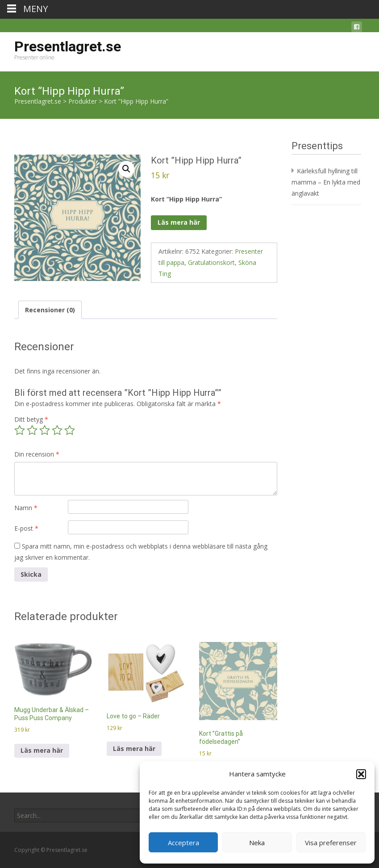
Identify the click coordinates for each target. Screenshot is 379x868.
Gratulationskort (211, 262)
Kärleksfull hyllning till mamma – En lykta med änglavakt (326, 182)
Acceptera (183, 843)
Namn (26, 508)
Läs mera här (179, 222)
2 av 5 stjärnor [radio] (32, 430)
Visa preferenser (331, 843)
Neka (257, 843)
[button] (361, 774)
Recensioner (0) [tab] (50, 310)
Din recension (37, 454)
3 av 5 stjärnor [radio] (45, 430)
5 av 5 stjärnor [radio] (70, 430)
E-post (26, 528)
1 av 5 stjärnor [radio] (20, 430)
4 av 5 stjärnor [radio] (57, 430)
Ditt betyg (31, 419)
